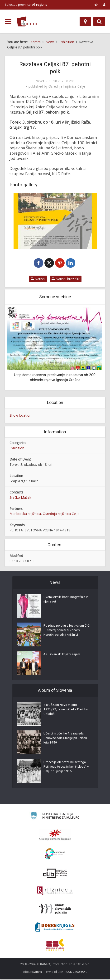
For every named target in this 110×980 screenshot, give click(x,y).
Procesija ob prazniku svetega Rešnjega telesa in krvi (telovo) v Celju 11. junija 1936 (66, 768)
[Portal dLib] (55, 874)
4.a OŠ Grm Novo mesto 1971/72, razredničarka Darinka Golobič (61, 711)
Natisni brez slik (66, 279)
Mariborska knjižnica (25, 514)
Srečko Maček (20, 498)
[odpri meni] (8, 22)
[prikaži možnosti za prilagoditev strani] (96, 5)
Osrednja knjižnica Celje (67, 86)
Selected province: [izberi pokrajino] (26, 5)
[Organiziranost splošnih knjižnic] (55, 835)
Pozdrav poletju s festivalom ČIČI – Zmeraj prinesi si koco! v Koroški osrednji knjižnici (66, 632)
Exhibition (17, 448)
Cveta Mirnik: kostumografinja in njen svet (66, 601)
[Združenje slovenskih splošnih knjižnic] (55, 892)
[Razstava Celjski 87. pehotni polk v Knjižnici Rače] (55, 221)
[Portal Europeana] (55, 855)
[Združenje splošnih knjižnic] (55, 945)
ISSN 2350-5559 (76, 972)
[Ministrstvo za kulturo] (55, 817)
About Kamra (32, 972)
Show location (20, 416)
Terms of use (54, 972)
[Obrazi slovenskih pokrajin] (55, 910)
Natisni (38, 279)
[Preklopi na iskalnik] (99, 21)
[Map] (85, 21)
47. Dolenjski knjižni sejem (63, 655)
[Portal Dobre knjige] (55, 928)
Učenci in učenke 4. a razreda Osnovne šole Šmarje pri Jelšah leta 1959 (67, 739)
